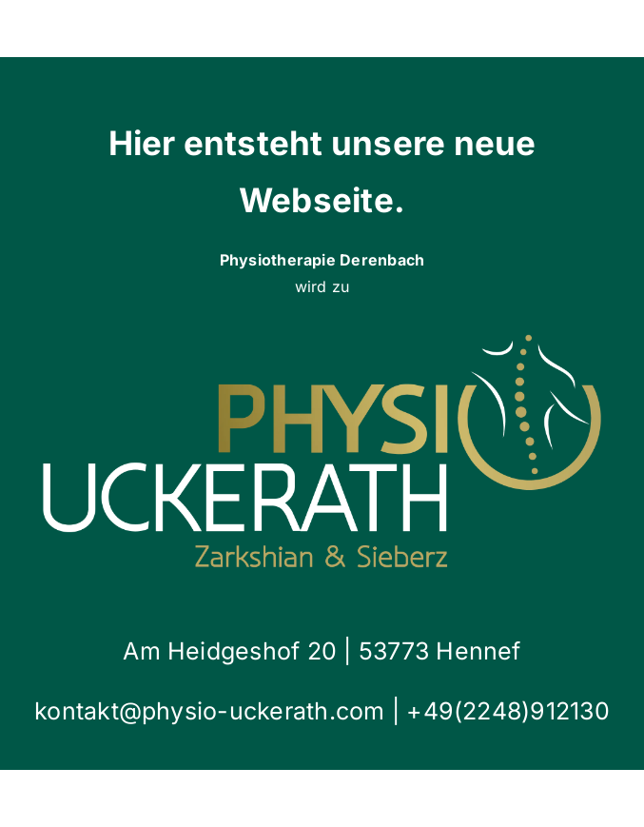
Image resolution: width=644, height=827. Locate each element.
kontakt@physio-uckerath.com (213, 711)
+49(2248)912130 (508, 711)
